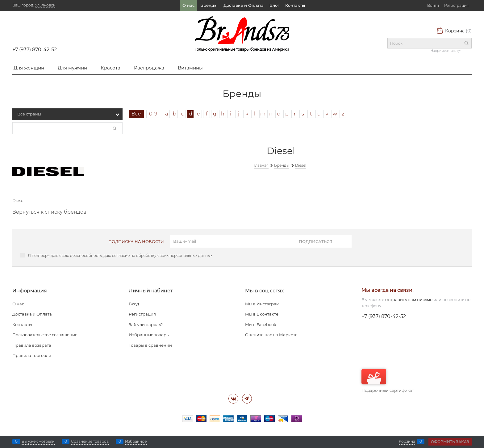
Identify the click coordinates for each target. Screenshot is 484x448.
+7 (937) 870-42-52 (35, 50)
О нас (188, 5)
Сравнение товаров (90, 442)
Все (136, 114)
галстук (455, 51)
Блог (274, 5)
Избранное (136, 442)
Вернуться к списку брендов (49, 212)
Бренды (209, 5)
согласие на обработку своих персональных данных (162, 255)
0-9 (153, 114)
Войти (433, 5)
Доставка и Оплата (244, 5)
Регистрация (456, 5)
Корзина (454, 31)
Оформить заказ (450, 442)
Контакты (295, 5)
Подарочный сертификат (388, 381)
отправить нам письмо (409, 299)
